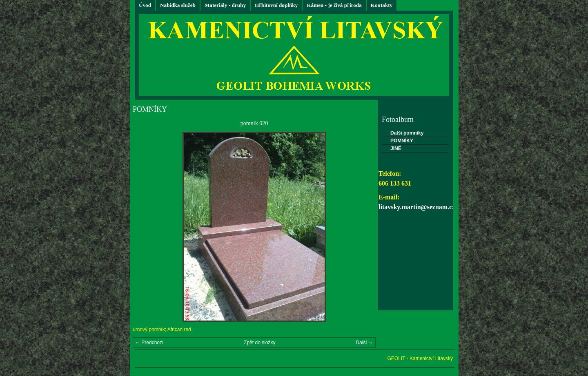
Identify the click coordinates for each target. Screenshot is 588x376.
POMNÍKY (402, 141)
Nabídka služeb (178, 5)
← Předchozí (149, 343)
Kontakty (382, 5)
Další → (364, 343)
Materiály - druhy (225, 5)
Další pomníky (407, 133)
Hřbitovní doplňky (276, 5)
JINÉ (396, 148)
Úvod (145, 5)
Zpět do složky (259, 343)
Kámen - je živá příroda (334, 5)
